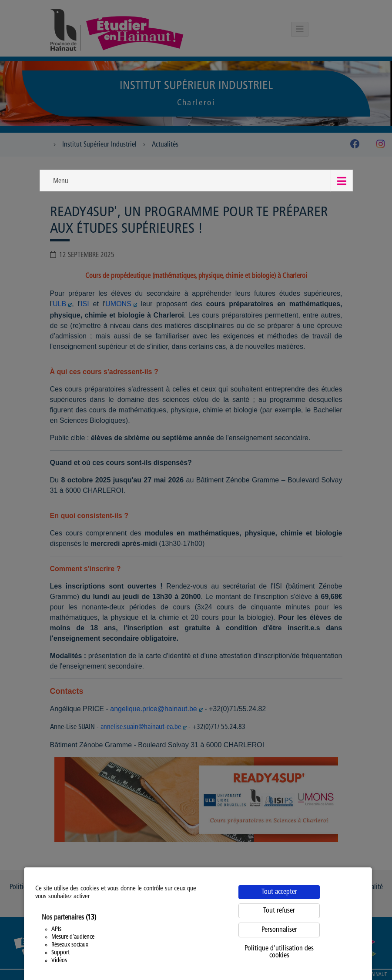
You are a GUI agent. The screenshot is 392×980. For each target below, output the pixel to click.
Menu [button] (61, 181)
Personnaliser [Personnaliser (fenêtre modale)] (279, 930)
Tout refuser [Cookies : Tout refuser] (279, 911)
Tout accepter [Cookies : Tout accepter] (279, 892)
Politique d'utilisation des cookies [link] (279, 952)
